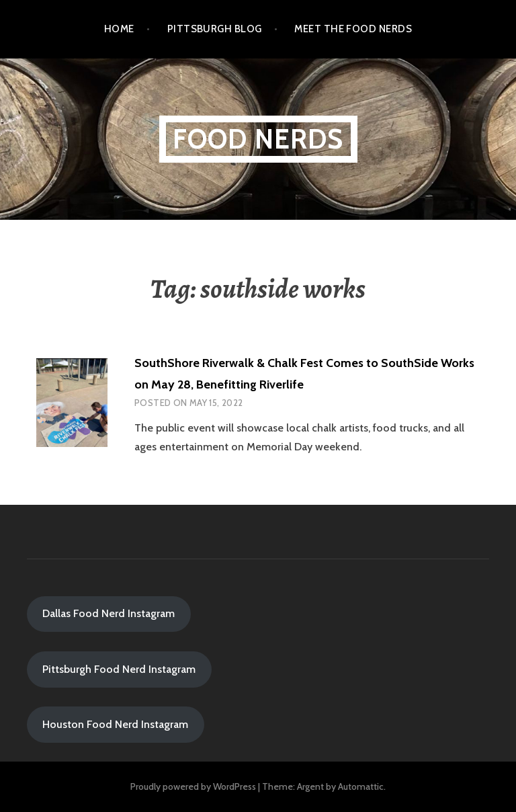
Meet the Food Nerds (353, 29)
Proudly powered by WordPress (193, 786)
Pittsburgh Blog (215, 29)
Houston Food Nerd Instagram (115, 724)
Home (119, 29)
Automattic (361, 786)
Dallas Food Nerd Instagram (109, 613)
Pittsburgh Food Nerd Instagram (119, 669)
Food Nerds (258, 139)
